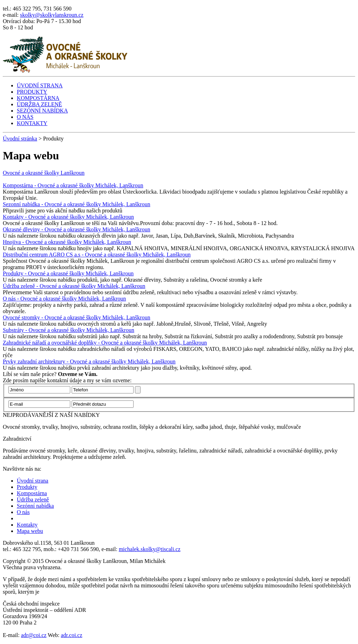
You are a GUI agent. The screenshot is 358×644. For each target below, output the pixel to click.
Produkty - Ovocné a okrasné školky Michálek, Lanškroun (68, 273)
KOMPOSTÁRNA (38, 98)
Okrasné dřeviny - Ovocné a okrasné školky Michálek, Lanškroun (77, 229)
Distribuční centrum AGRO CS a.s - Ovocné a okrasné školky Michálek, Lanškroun (97, 255)
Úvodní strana (33, 481)
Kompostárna (32, 493)
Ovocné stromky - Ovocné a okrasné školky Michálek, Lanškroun (77, 317)
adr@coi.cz (34, 635)
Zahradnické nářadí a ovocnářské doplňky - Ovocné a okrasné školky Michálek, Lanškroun (105, 343)
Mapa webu (30, 531)
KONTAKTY (32, 123)
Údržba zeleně (33, 500)
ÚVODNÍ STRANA (40, 85)
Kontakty (27, 525)
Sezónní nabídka (35, 506)
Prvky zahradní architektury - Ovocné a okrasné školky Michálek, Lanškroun (89, 361)
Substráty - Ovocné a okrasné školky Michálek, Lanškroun (69, 330)
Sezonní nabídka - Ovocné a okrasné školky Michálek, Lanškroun (77, 204)
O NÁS (25, 117)
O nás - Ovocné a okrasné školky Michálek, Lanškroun (64, 299)
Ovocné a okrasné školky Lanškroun (44, 173)
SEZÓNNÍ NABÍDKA (42, 111)
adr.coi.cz (71, 635)
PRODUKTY (32, 92)
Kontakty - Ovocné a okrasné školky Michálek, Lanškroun (68, 217)
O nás (23, 512)
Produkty (27, 487)
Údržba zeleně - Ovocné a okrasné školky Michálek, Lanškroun (74, 286)
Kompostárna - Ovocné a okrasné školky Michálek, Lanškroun (73, 185)
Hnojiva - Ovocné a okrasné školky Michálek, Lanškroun (67, 242)
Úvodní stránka (20, 139)
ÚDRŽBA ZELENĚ (39, 104)
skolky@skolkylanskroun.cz (52, 15)
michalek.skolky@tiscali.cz (150, 549)
